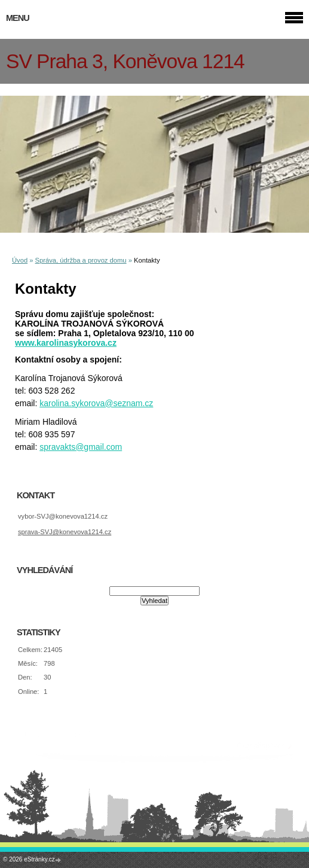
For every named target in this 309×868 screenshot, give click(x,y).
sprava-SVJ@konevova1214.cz (65, 532)
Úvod (20, 260)
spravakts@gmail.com (81, 447)
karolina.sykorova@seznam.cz (96, 403)
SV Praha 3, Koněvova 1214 (125, 61)
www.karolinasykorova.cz (66, 343)
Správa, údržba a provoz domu (81, 260)
